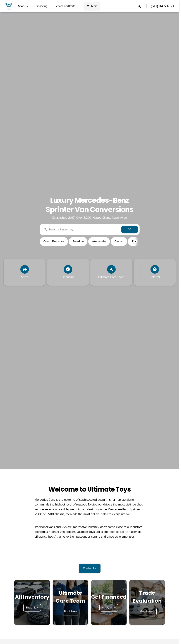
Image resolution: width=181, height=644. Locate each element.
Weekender (99, 241)
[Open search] (139, 6)
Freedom (78, 241)
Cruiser (119, 241)
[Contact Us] (90, 568)
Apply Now (109, 608)
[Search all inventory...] (90, 229)
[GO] (130, 229)
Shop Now (32, 608)
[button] (136, 241)
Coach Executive (54, 241)
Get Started (147, 612)
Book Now (71, 612)
